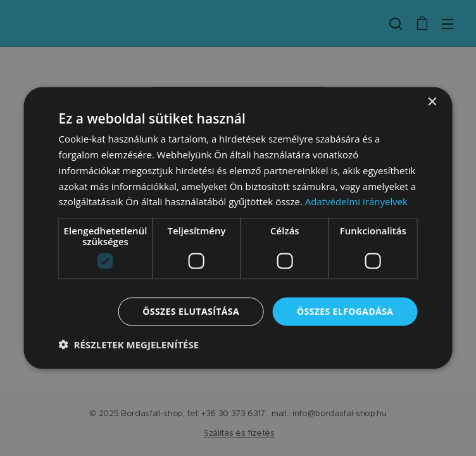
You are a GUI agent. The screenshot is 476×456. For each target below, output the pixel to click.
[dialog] (238, 228)
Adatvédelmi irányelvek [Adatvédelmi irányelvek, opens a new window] (356, 201)
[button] (129, 344)
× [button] (431, 102)
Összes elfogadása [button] (345, 311)
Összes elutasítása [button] (191, 311)
